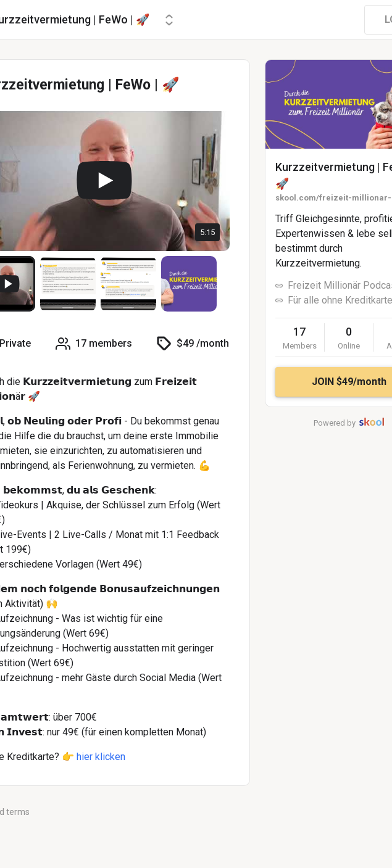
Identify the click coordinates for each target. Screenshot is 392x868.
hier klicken (101, 757)
